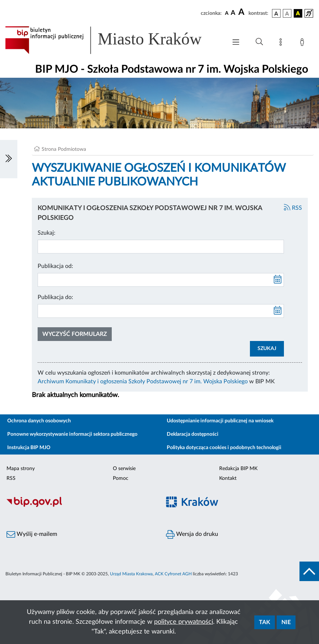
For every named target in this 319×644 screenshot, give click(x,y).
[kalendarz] (278, 280)
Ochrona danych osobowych (39, 421)
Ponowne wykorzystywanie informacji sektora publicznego (72, 434)
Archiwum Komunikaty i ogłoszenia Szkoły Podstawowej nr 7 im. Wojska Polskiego (143, 381)
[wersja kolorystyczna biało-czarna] (287, 13)
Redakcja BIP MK (238, 469)
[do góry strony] (309, 571)
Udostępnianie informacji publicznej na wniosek (220, 421)
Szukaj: (46, 233)
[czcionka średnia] (233, 13)
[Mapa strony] (282, 43)
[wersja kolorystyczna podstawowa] (276, 13)
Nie (286, 622)
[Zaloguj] (303, 43)
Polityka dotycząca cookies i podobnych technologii (224, 448)
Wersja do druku (192, 534)
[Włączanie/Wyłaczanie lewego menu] (9, 159)
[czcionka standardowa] (227, 13)
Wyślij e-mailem (32, 534)
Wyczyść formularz (75, 334)
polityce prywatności (184, 622)
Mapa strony (21, 469)
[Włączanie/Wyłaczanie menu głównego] (236, 43)
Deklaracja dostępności (193, 434)
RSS (293, 208)
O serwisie (124, 469)
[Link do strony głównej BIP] (112, 40)
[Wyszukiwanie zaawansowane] (259, 42)
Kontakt (228, 478)
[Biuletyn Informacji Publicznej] (80, 506)
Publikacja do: (55, 297)
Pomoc (121, 478)
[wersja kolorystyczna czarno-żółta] (298, 13)
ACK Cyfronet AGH (173, 574)
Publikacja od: (55, 266)
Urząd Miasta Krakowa (131, 574)
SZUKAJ (267, 349)
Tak (265, 622)
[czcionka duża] (242, 12)
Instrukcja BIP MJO (29, 448)
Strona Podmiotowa (64, 149)
